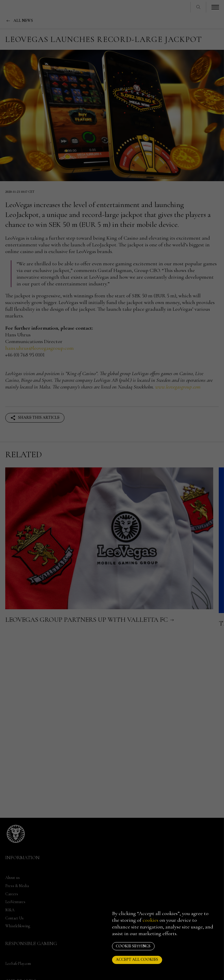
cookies (150, 920)
